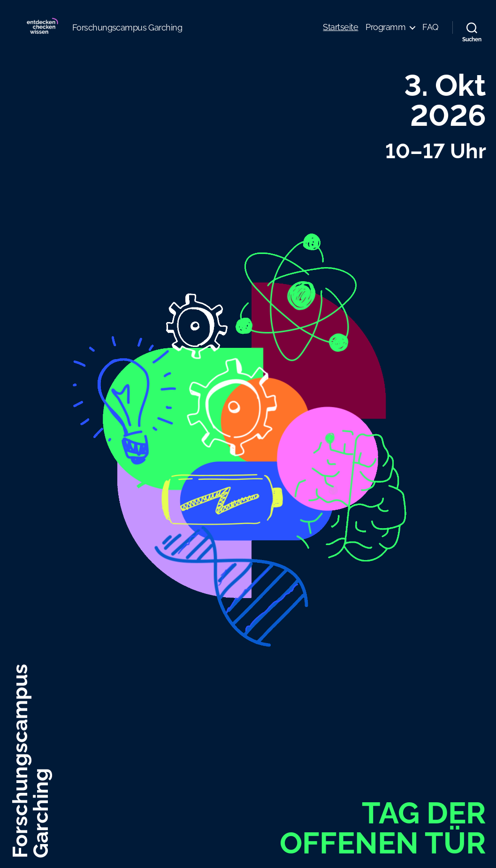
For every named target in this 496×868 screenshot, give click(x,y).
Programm (385, 34)
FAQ (430, 34)
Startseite (340, 34)
